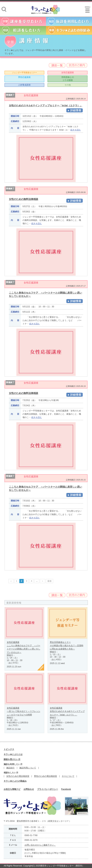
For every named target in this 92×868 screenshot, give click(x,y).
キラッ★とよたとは (13, 754)
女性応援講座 (68, 73)
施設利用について (28, 768)
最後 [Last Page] (49, 581)
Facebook (66, 789)
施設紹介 (10, 768)
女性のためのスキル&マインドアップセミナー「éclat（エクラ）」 (46, 105)
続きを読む (76, 130)
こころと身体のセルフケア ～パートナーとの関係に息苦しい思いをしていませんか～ (24, 649)
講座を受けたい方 (12, 759)
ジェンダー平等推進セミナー (24, 73)
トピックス (9, 749)
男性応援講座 (24, 77)
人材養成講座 (24, 85)
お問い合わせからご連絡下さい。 (40, 845)
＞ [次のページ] (43, 581)
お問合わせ (29, 789)
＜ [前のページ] (11, 581)
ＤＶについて (68, 776)
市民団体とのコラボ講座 (68, 79)
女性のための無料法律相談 (24, 199)
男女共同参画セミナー (60, 642)
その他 (68, 85)
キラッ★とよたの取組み (15, 781)
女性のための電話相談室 (18, 776)
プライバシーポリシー (48, 789)
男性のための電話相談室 (45, 776)
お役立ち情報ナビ (12, 789)
